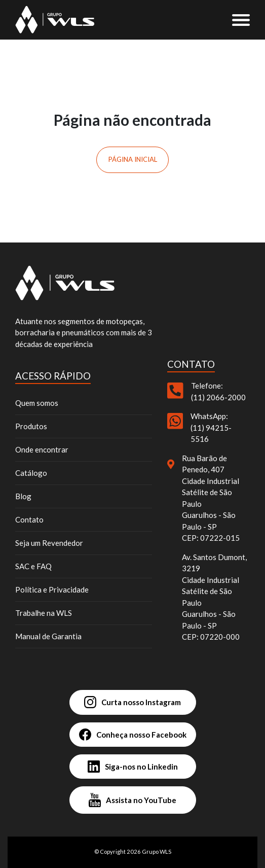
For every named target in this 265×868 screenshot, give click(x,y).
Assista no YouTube (132, 800)
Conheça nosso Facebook (133, 735)
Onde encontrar (42, 449)
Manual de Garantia (48, 636)
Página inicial (133, 159)
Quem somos (37, 403)
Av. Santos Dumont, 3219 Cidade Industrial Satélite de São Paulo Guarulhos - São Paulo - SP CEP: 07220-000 (214, 597)
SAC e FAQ (33, 566)
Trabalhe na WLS (44, 613)
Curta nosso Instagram (132, 702)
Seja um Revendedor (49, 543)
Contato (29, 519)
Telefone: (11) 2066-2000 (218, 391)
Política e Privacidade (52, 589)
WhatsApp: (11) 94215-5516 (211, 427)
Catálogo (31, 473)
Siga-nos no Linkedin (133, 767)
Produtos (31, 426)
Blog (23, 496)
